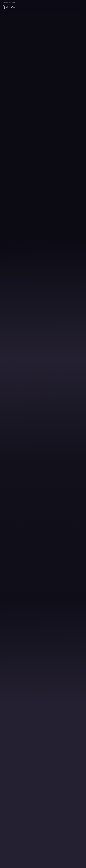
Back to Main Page (9, 2)
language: (82, 7)
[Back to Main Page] (9, 7)
